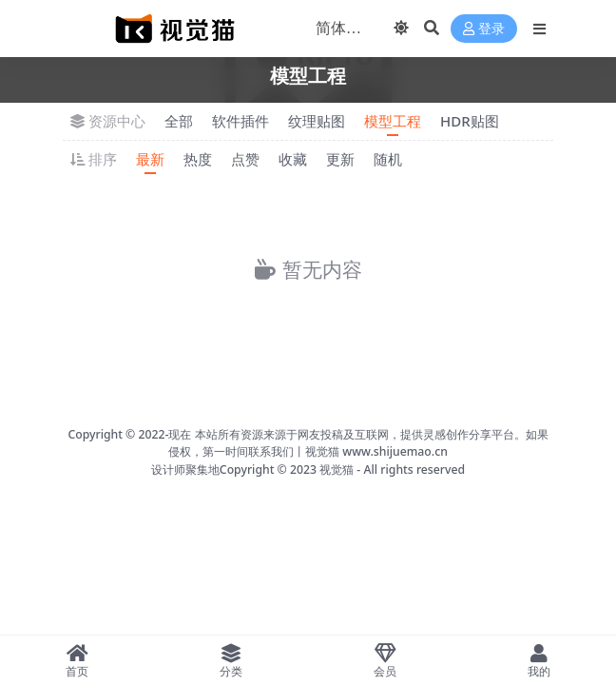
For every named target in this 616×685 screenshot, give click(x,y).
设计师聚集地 (185, 470)
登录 (484, 29)
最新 (150, 159)
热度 (198, 159)
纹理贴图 (317, 121)
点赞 (245, 159)
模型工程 (393, 121)
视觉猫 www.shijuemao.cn (376, 451)
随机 (388, 159)
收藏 (293, 159)
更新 (340, 159)
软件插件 (241, 121)
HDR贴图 (470, 121)
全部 (179, 121)
